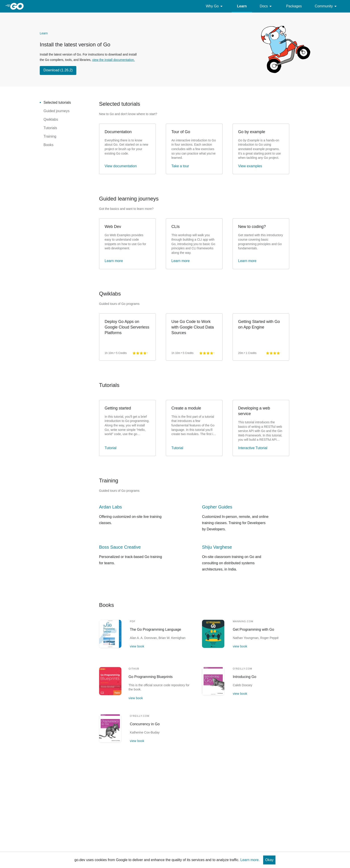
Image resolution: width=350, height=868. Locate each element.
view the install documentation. (114, 60)
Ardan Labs (110, 507)
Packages (294, 6)
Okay (269, 860)
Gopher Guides (217, 507)
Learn (242, 6)
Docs (266, 6)
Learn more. (250, 860)
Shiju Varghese (217, 547)
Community (326, 6)
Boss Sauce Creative (120, 547)
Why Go (215, 6)
